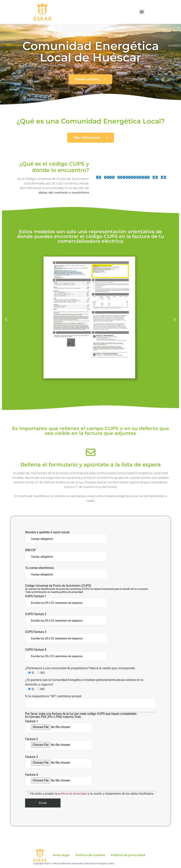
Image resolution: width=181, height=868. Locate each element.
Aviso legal (61, 855)
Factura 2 (59, 744)
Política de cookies (90, 855)
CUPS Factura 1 (66, 601)
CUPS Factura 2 (66, 619)
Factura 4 (59, 780)
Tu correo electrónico (66, 573)
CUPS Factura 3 (66, 637)
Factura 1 (59, 726)
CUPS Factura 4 (66, 654)
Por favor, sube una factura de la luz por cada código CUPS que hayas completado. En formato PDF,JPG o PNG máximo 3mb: (81, 715)
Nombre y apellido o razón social (66, 537)
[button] (6, 319)
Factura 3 (59, 762)
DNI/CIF (66, 555)
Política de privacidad (128, 855)
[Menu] (142, 12)
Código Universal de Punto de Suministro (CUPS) (87, 589)
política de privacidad (72, 794)
